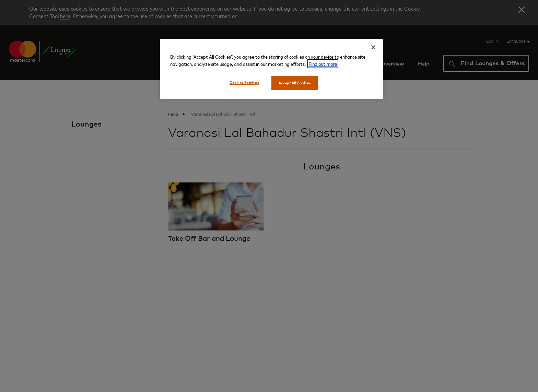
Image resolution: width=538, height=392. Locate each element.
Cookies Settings (244, 82)
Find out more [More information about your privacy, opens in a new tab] (323, 64)
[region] (271, 69)
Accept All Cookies (295, 83)
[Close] (373, 47)
